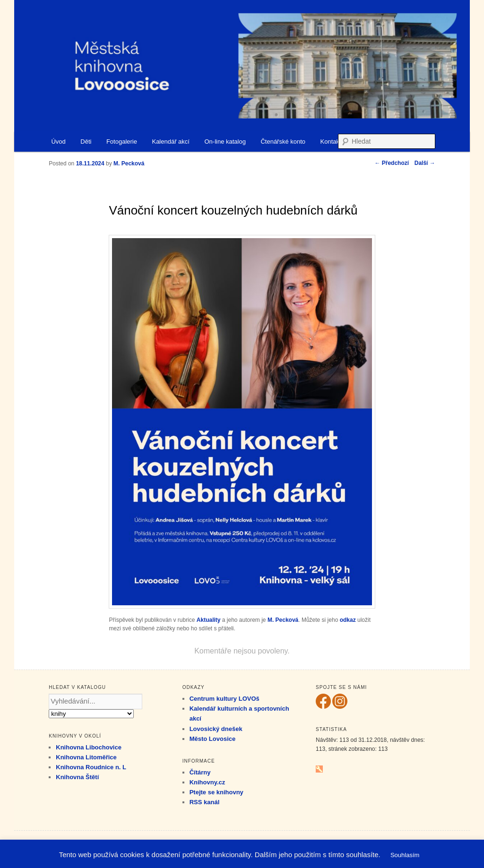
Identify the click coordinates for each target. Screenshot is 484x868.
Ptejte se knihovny (216, 792)
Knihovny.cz (207, 782)
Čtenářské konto (283, 142)
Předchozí (392, 163)
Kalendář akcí (171, 142)
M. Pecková (283, 620)
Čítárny (200, 772)
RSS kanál (205, 802)
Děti (86, 142)
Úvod (58, 142)
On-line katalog (225, 142)
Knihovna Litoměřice (86, 757)
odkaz (348, 620)
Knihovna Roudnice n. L (91, 767)
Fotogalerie (122, 142)
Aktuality (209, 620)
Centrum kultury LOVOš (225, 699)
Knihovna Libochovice (89, 747)
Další (425, 163)
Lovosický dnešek (216, 729)
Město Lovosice (213, 739)
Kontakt (331, 142)
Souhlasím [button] (405, 855)
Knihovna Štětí (77, 777)
